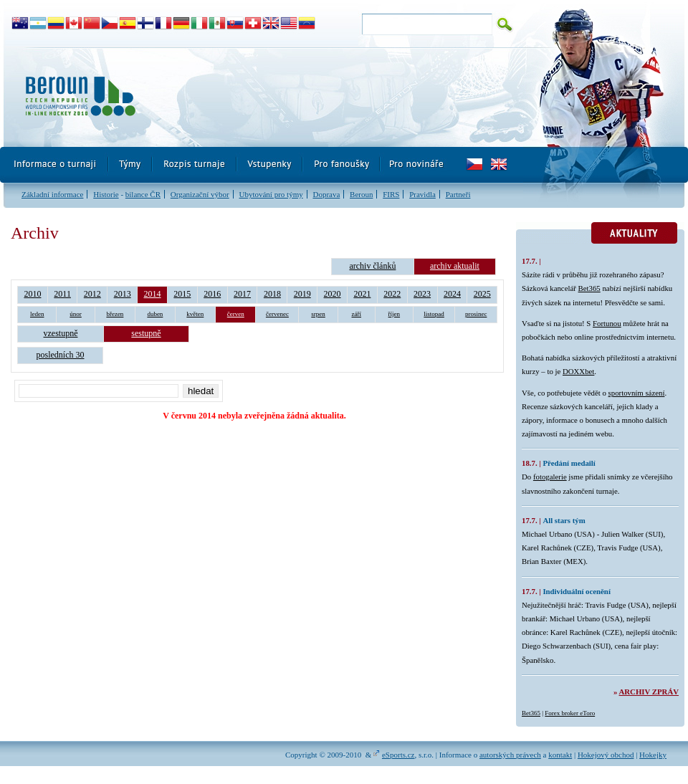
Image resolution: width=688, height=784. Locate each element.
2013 (123, 294)
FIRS (391, 194)
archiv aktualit (455, 266)
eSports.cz (398, 755)
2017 (242, 294)
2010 (32, 294)
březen (115, 314)
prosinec (476, 314)
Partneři (458, 194)
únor (76, 314)
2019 (302, 294)
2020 (333, 294)
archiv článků (372, 266)
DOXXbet (578, 371)
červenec (277, 314)
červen (236, 314)
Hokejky (653, 755)
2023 (422, 294)
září (357, 314)
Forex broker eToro (570, 713)
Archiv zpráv (649, 692)
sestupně (146, 333)
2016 (212, 294)
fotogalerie (550, 477)
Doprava (326, 194)
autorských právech (510, 755)
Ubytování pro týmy (271, 194)
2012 (92, 294)
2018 (272, 294)
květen (195, 314)
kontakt (560, 755)
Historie (106, 194)
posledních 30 (61, 355)
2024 (452, 294)
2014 (153, 294)
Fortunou (607, 323)
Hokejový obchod (606, 755)
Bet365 (589, 288)
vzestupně (61, 333)
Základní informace (52, 194)
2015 (182, 294)
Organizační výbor (200, 194)
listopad (434, 314)
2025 (482, 294)
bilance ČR (143, 194)
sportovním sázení (637, 393)
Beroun (361, 194)
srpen (318, 314)
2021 (362, 294)
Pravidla (422, 194)
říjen (395, 314)
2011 (62, 294)
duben (155, 314)
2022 (392, 294)
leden (37, 314)
